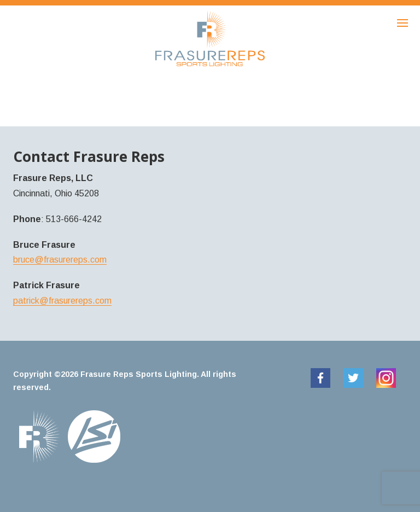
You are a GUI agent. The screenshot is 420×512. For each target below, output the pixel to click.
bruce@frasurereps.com (60, 260)
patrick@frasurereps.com (62, 301)
